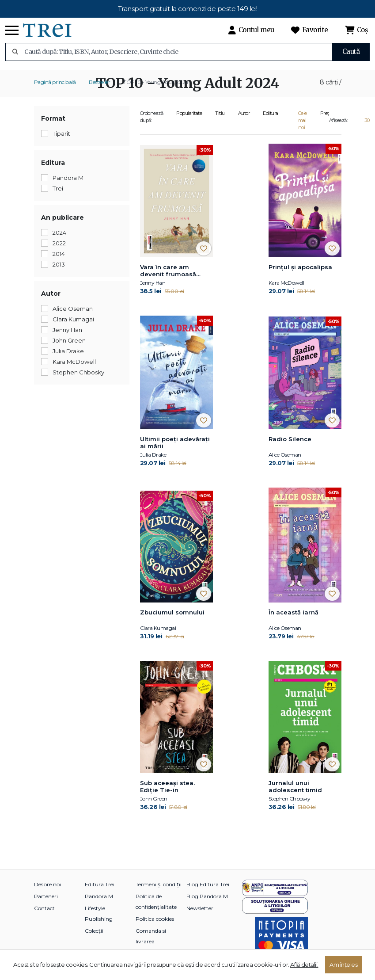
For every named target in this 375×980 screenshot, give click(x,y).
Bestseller (99, 82)
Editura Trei (100, 884)
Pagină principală (55, 82)
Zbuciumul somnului (172, 612)
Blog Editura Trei (208, 884)
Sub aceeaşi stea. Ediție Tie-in (167, 786)
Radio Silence (290, 439)
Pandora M (99, 896)
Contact (44, 908)
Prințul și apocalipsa (300, 267)
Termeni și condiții (159, 884)
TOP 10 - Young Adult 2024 (156, 82)
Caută (351, 51)
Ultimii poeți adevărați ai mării (175, 442)
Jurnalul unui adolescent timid (295, 786)
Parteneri (46, 896)
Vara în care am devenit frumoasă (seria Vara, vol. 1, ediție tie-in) (176, 271)
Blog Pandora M (207, 896)
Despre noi (47, 884)
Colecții (94, 931)
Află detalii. (304, 965)
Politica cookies (155, 919)
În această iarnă (294, 612)
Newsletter (200, 908)
